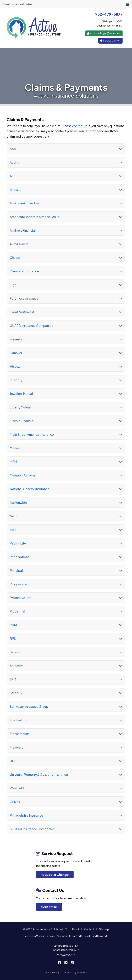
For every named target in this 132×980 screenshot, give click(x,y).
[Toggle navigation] (128, 4)
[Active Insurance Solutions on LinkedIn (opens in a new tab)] (66, 962)
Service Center (110, 40)
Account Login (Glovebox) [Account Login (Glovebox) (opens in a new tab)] (103, 33)
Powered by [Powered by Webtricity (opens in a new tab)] (76, 973)
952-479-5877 (66, 955)
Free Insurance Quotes (17, 4)
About (75, 929)
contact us (80, 126)
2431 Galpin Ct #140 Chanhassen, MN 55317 (66, 948)
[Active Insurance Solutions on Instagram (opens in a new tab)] (72, 962)
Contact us (49, 907)
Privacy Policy (52, 973)
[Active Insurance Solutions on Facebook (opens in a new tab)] (60, 962)
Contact (89, 929)
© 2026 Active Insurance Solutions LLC (45, 929)
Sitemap (104, 929)
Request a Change (55, 875)
